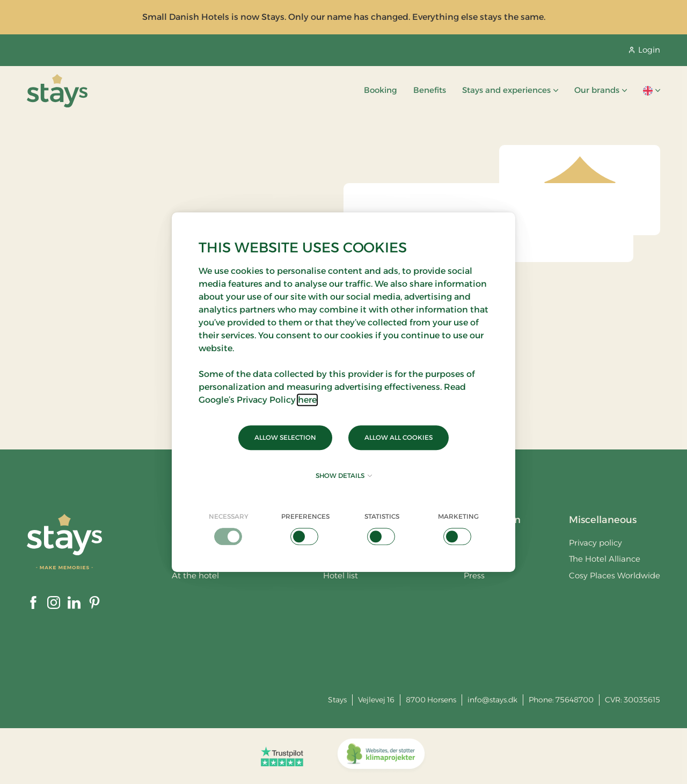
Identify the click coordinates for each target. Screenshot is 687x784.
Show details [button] (344, 476)
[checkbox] (229, 528)
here (307, 400)
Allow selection (285, 437)
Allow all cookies (399, 437)
